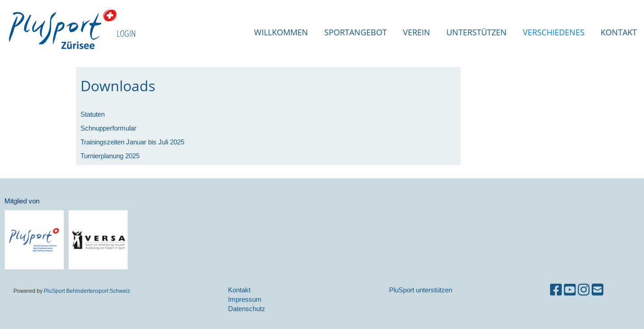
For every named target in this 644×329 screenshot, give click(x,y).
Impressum (245, 299)
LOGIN (126, 33)
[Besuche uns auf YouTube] (570, 290)
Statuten (93, 114)
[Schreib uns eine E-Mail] (597, 290)
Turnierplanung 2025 (110, 156)
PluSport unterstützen (421, 290)
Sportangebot (356, 32)
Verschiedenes (554, 32)
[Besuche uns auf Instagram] (584, 290)
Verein (417, 32)
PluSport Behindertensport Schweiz (87, 291)
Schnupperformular (108, 128)
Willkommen (281, 32)
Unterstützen (477, 32)
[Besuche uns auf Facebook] (556, 290)
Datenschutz (247, 309)
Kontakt (619, 32)
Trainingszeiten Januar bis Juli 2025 (132, 142)
